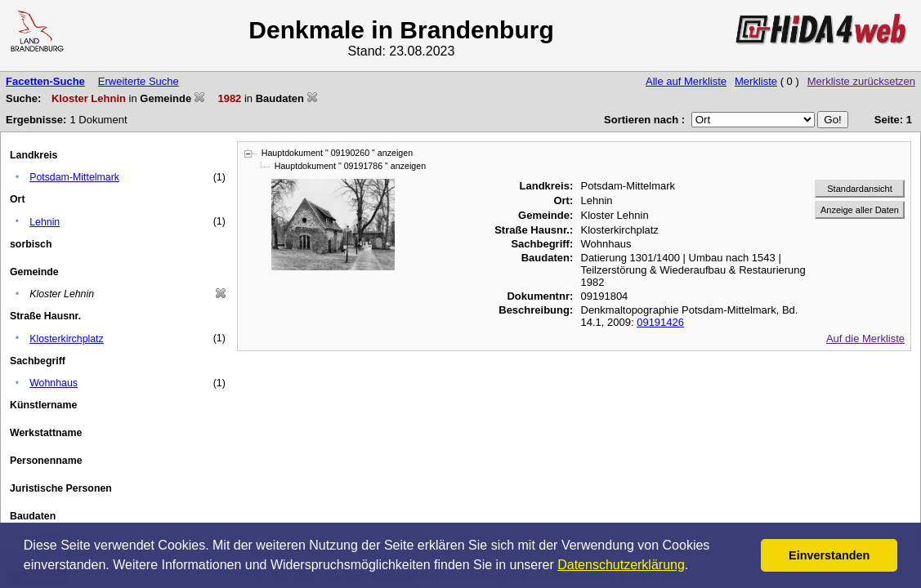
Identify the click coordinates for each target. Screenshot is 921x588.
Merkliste (756, 81)
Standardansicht (860, 189)
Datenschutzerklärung (621, 565)
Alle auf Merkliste (686, 81)
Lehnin (45, 222)
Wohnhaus (54, 383)
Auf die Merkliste (865, 339)
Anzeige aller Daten (860, 210)
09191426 (660, 322)
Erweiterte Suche (139, 81)
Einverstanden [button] (829, 555)
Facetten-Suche (45, 81)
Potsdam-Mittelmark (74, 177)
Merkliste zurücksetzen (861, 81)
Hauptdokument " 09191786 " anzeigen (350, 166)
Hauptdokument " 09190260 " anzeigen (337, 153)
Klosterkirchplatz (67, 339)
